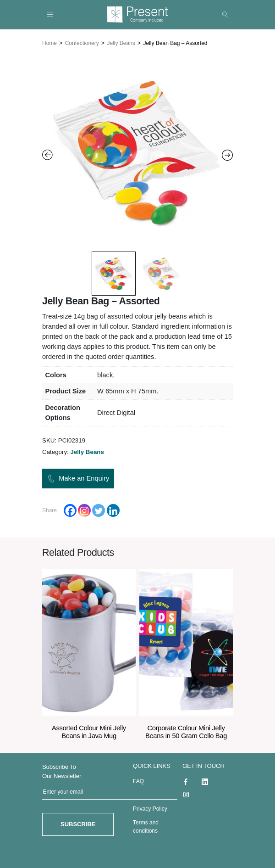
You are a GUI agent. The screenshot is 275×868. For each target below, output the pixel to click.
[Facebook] (70, 510)
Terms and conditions (146, 826)
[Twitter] (99, 510)
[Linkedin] (113, 510)
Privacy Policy (150, 808)
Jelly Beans (121, 42)
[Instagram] (84, 510)
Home (49, 42)
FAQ (138, 780)
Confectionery (82, 42)
